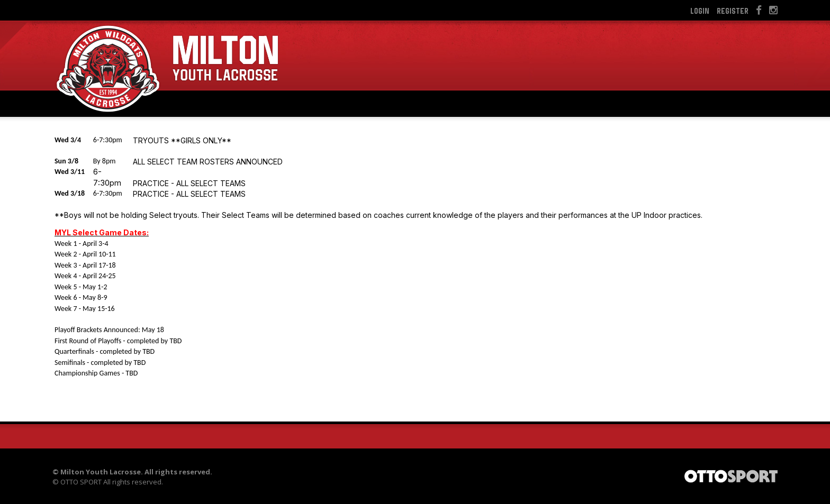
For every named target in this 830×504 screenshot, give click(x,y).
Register (733, 11)
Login (700, 11)
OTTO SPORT (81, 482)
